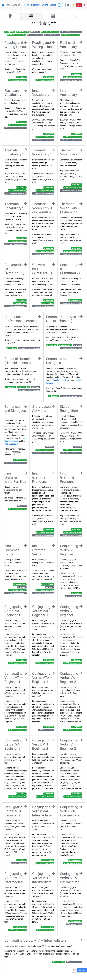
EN (79, 5)
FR (84, 5)
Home (27, 5)
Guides (53, 5)
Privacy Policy (61, 5)
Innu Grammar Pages (62, 380)
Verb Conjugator (11, 444)
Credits (45, 5)
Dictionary (36, 5)
